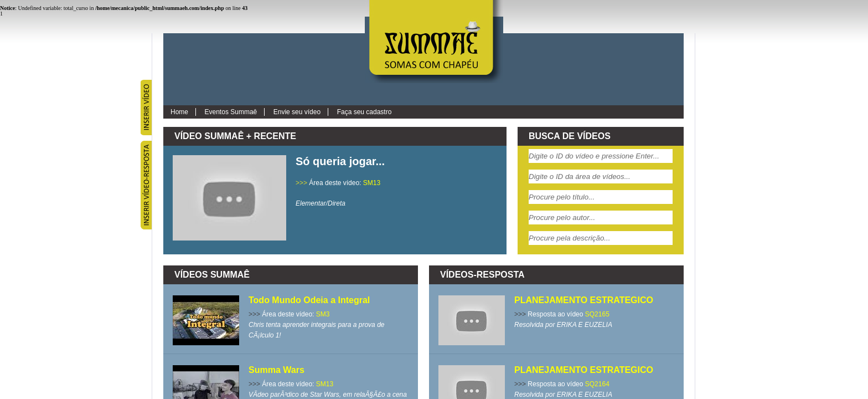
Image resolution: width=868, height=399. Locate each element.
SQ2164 (597, 384)
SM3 (323, 314)
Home (179, 112)
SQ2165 (597, 314)
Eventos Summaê (231, 112)
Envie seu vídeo (297, 112)
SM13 (372, 183)
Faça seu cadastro (365, 112)
